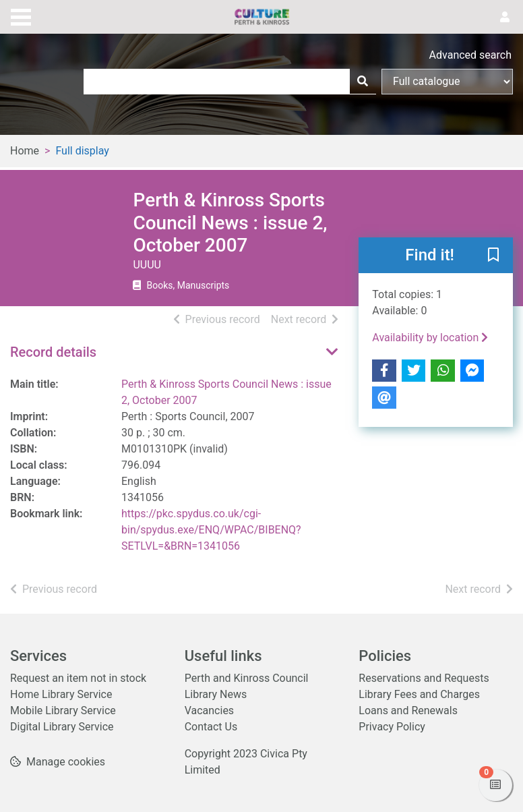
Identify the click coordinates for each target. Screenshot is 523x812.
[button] (493, 256)
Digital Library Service (62, 727)
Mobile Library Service (63, 710)
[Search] (363, 82)
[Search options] (447, 82)
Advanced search (470, 55)
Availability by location (430, 338)
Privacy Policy (392, 727)
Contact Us (211, 727)
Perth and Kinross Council (247, 678)
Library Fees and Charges (419, 694)
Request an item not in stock (78, 678)
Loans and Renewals (408, 710)
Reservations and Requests (424, 678)
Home (25, 151)
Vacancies (209, 710)
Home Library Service (61, 694)
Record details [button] (53, 352)
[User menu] (505, 18)
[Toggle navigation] (21, 16)
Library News (216, 694)
